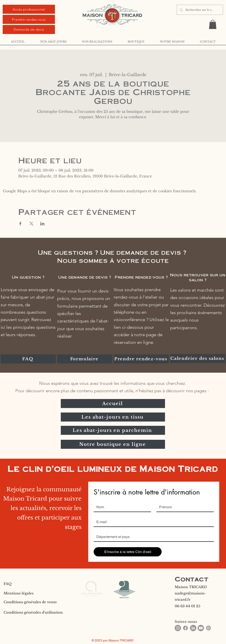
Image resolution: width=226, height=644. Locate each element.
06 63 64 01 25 (188, 606)
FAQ (8, 584)
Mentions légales (19, 593)
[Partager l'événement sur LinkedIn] (42, 224)
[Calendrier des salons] (198, 358)
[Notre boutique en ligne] (113, 444)
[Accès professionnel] (29, 9)
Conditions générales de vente (30, 602)
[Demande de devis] (29, 29)
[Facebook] (185, 628)
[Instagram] (178, 628)
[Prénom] (184, 507)
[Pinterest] (208, 628)
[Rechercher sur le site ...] (199, 10)
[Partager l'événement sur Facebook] (20, 224)
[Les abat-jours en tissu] (113, 417)
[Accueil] (113, 404)
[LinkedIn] (193, 628)
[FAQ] (28, 359)
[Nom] (121, 507)
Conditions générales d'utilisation (33, 612)
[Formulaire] (85, 359)
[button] (213, 24)
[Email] (152, 522)
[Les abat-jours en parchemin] (113, 430)
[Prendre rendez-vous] (29, 19)
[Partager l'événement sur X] (31, 224)
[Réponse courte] (152, 537)
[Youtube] (201, 628)
